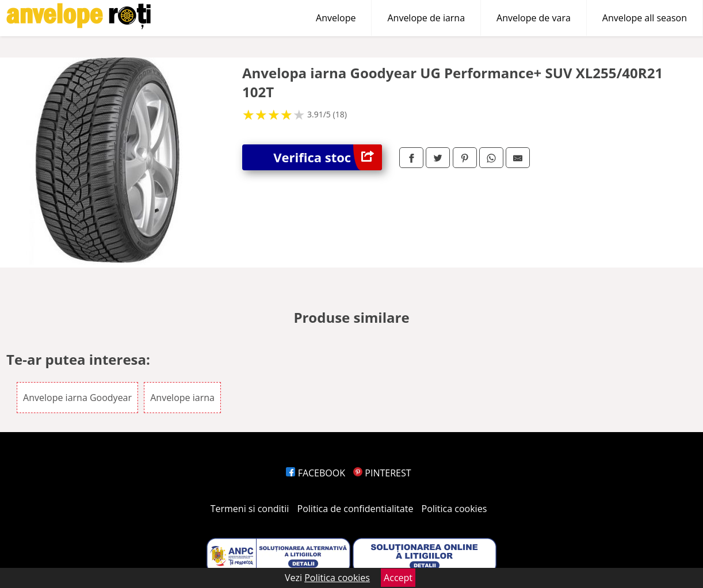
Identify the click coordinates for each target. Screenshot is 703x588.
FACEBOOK (316, 473)
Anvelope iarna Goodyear (77, 398)
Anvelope (336, 18)
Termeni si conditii (250, 509)
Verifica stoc (328, 157)
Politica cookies (454, 509)
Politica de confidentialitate (356, 509)
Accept (398, 578)
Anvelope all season (645, 18)
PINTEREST (382, 473)
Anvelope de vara (534, 18)
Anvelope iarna (182, 398)
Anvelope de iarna (426, 18)
